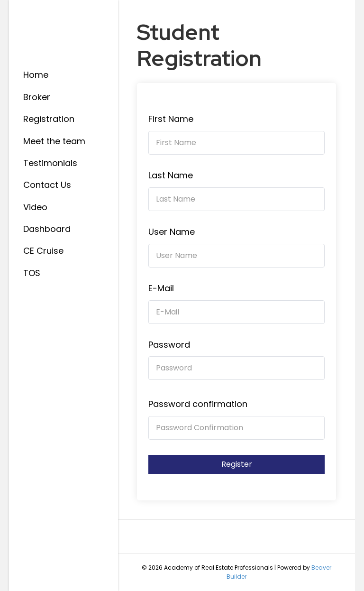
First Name (171, 119)
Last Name (171, 175)
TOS (32, 273)
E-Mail (161, 288)
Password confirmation (198, 404)
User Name (172, 232)
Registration (49, 119)
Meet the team (54, 141)
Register (237, 464)
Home (36, 75)
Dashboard (47, 229)
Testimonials (50, 163)
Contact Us (47, 185)
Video (35, 207)
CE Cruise (43, 251)
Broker (37, 97)
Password (169, 345)
